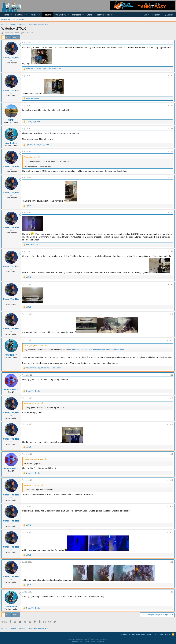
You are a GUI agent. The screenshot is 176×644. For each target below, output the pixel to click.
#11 (172, 340)
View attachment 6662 (97, 350)
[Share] (169, 43)
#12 (172, 375)
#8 (172, 252)
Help (161, 634)
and (32, 98)
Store (89, 15)
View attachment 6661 (80, 350)
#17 (172, 506)
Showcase (20, 15)
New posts (6, 19)
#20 (172, 592)
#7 (172, 213)
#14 (172, 424)
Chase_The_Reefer (11, 33)
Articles (34, 15)
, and (43, 368)
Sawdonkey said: (31, 157)
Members (77, 15)
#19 (172, 562)
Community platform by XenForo (88, 639)
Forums (48, 15)
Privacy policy (152, 634)
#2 (172, 76)
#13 (172, 398)
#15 (172, 454)
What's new (61, 15)
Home (6, 15)
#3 (172, 106)
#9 (172, 284)
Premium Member (104, 15)
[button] (11, 15)
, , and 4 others (44, 69)
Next (15, 37)
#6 (172, 178)
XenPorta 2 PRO (78, 642)
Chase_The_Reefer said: (34, 345)
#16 (172, 480)
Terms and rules (138, 634)
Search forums (18, 19)
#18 (172, 532)
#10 (172, 314)
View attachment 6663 (115, 350)
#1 (172, 43)
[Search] (168, 15)
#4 (172, 129)
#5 (172, 152)
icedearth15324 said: (32, 403)
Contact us (126, 634)
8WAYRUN (100, 642)
